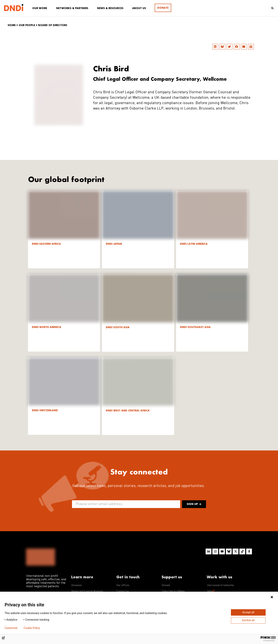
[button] (215, 47)
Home (12, 25)
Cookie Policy (32, 628)
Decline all (248, 620)
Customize (11, 628)
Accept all (248, 612)
